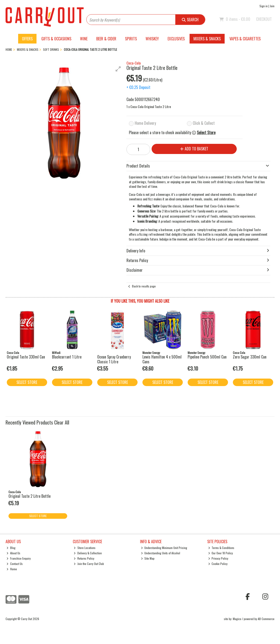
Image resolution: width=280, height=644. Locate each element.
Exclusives (176, 39)
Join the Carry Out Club (89, 564)
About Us (13, 553)
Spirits (131, 39)
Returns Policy (84, 558)
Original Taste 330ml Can (26, 357)
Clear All (62, 422)
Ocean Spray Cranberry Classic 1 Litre (114, 359)
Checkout (264, 19)
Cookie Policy (218, 564)
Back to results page (144, 286)
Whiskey (152, 39)
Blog (11, 548)
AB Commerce (266, 619)
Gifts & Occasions (56, 39)
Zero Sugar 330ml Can (250, 357)
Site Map (148, 558)
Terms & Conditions (221, 548)
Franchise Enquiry (19, 558)
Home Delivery (145, 123)
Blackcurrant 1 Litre (67, 357)
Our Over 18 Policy (221, 553)
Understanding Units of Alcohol (161, 553)
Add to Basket (194, 149)
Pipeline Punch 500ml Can (207, 357)
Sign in (264, 6)
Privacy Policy (218, 558)
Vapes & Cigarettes (245, 39)
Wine (84, 39)
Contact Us (15, 564)
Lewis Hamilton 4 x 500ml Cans (162, 359)
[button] (118, 69)
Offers (27, 39)
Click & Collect (204, 123)
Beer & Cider (106, 39)
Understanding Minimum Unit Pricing (164, 548)
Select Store (206, 133)
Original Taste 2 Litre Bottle (29, 496)
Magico (237, 619)
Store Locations (85, 548)
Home (12, 569)
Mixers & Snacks (207, 39)
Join (272, 6)
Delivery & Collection (88, 553)
